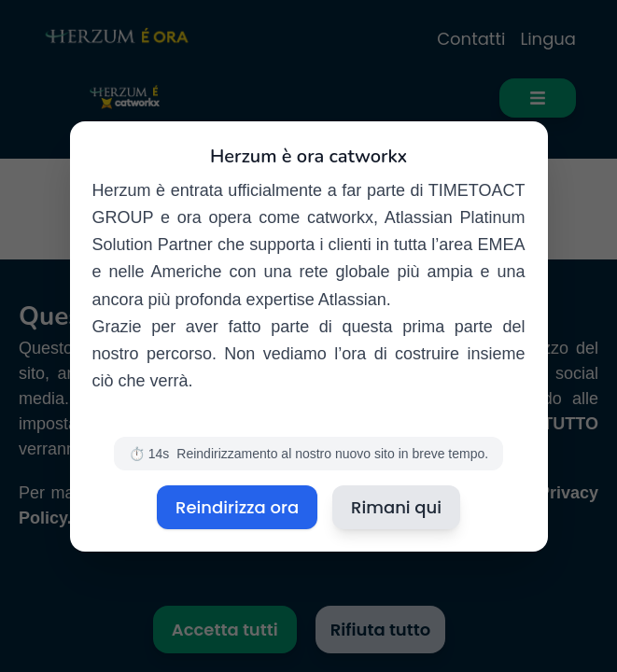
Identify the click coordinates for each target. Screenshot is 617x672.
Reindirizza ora (237, 507)
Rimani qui (396, 507)
